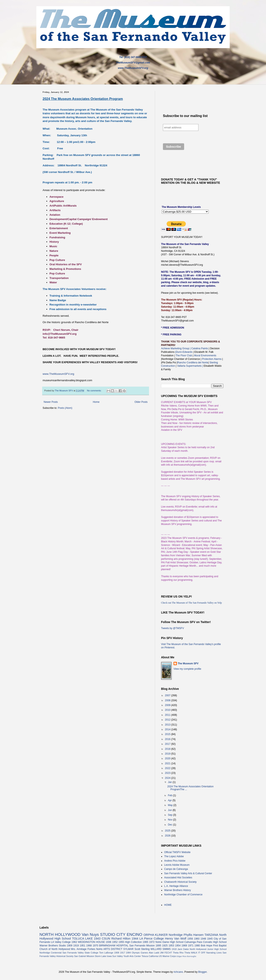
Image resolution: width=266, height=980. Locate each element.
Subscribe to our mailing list (185, 116)
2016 (168, 739)
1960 (197, 939)
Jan (170, 782)
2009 (168, 705)
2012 (168, 720)
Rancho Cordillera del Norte (193, 363)
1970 (95, 946)
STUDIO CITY (113, 934)
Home (96, 402)
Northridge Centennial (50, 953)
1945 (210, 939)
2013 (168, 725)
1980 (197, 946)
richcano (178, 972)
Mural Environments (205, 355)
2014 (168, 729)
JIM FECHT (166, 953)
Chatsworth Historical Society (180, 882)
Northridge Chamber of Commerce (183, 895)
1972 (152, 942)
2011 (168, 715)
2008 (168, 700)
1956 (190, 939)
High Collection (133, 942)
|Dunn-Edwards (184, 352)
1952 (115, 942)
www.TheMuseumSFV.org (133, 68)
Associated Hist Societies (178, 878)
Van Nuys (90, 934)
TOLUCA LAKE (83, 939)
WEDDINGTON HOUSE (91, 942)
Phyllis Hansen (194, 935)
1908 (117, 953)
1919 (76, 946)
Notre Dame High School (169, 942)
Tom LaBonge (106, 953)
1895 (158, 946)
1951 (83, 946)
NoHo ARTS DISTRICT (109, 949)
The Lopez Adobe (174, 856)
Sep (171, 815)
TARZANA (211, 935)
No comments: (94, 391)
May (171, 805)
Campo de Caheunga (176, 869)
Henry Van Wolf (176, 939)
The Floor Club (184, 355)
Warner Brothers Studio (53, 946)
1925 (165, 946)
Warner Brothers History (177, 890)
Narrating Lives (214, 953)
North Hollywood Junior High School (208, 949)
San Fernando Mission (142, 946)
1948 (203, 939)
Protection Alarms (211, 359)
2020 (168, 758)
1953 (171, 946)
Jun (170, 810)
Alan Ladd (154, 953)
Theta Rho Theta (182, 953)
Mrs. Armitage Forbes (83, 949)
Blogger (203, 972)
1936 (109, 942)
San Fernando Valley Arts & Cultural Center (188, 873)
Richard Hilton (121, 939)
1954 (178, 946)
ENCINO (135, 934)
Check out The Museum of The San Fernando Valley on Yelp (191, 603)
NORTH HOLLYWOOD (60, 934)
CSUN (106, 939)
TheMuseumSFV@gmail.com (133, 63)
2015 (168, 734)
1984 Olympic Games (137, 953)
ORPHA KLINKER (156, 935)
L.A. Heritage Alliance (176, 886)
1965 (146, 942)
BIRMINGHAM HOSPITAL (114, 946)
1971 (191, 946)
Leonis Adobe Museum (177, 865)
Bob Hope (207, 946)
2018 (168, 749)
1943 (97, 939)
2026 (168, 836)
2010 (168, 710)
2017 (168, 744)
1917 (122, 953)
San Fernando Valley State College (80, 953)
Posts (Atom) (65, 408)
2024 (168, 778)
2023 (168, 773)
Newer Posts (51, 402)
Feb (170, 795)
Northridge (176, 935)
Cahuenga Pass (193, 942)
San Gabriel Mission (84, 956)
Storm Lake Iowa (103, 956)
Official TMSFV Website (177, 852)
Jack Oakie (183, 949)
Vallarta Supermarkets (190, 366)
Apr (170, 800)
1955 (121, 942)
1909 (70, 946)
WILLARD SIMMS (161, 949)
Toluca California (150, 956)
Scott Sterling (142, 949)
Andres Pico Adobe (175, 861)
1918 (174, 949)
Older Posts (141, 402)
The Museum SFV (188, 663)
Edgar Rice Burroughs (186, 956)
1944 (135, 939)
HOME (168, 905)
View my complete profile (187, 669)
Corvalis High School (215, 942)
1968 (89, 946)
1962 (74, 942)
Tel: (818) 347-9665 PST (133, 57)
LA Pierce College (152, 939)
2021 (168, 763)
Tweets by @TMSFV (172, 628)
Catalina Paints (200, 348)
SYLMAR (128, 949)
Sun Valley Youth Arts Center (127, 956)
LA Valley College (61, 942)
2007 (168, 695)
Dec (171, 825)
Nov (171, 820)
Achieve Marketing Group (175, 348)
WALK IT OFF (198, 953)
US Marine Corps (167, 956)
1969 (184, 946)
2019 (168, 754)
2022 (168, 768)
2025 (168, 831)
